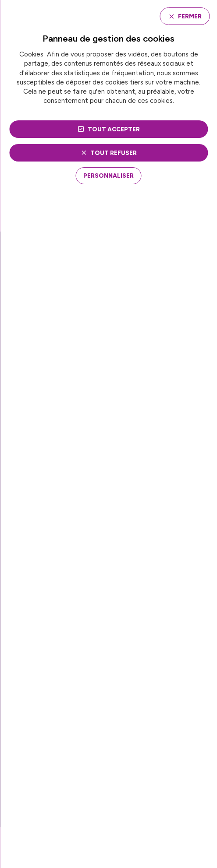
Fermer (190, 16)
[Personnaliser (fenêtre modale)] (108, 176)
